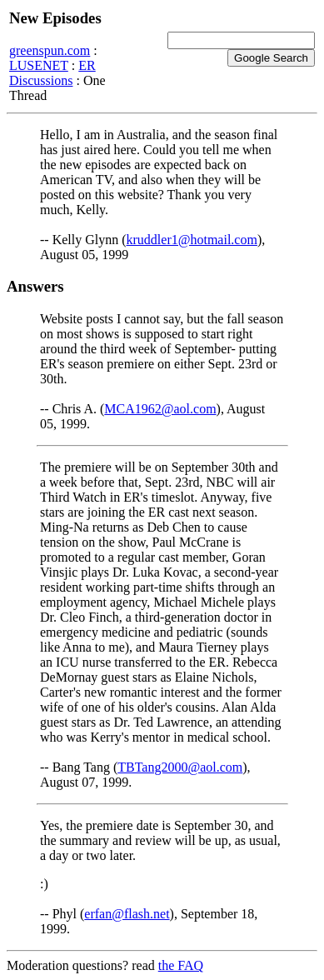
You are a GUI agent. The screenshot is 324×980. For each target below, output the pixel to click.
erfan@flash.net (127, 914)
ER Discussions (52, 73)
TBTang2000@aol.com (180, 767)
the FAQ (181, 965)
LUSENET (39, 65)
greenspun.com (50, 50)
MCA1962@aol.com (160, 409)
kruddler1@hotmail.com (192, 240)
